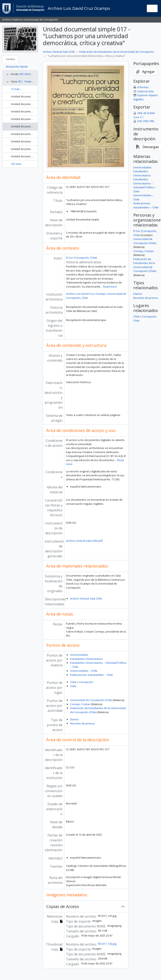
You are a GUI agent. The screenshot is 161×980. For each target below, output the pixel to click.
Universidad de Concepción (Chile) (91, 700)
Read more (110, 287)
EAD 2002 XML (144, 121)
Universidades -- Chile (84, 671)
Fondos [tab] (11, 59)
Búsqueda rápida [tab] (17, 66)
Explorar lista (143, 91)
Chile (73, 682)
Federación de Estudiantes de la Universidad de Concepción (117, 52)
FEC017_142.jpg (107, 944)
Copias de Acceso (63, 906)
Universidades (79, 655)
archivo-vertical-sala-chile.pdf (84, 541)
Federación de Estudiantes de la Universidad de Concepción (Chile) (145, 265)
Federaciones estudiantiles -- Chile (91, 675)
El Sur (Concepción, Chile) (81, 258)
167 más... (17, 164)
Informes (141, 87)
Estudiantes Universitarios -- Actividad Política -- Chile (145, 185)
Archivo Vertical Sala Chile (59, 52)
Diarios (74, 719)
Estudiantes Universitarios (86, 659)
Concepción (86, 682)
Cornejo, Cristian (80, 704)
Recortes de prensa (82, 723)
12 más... (16, 89)
